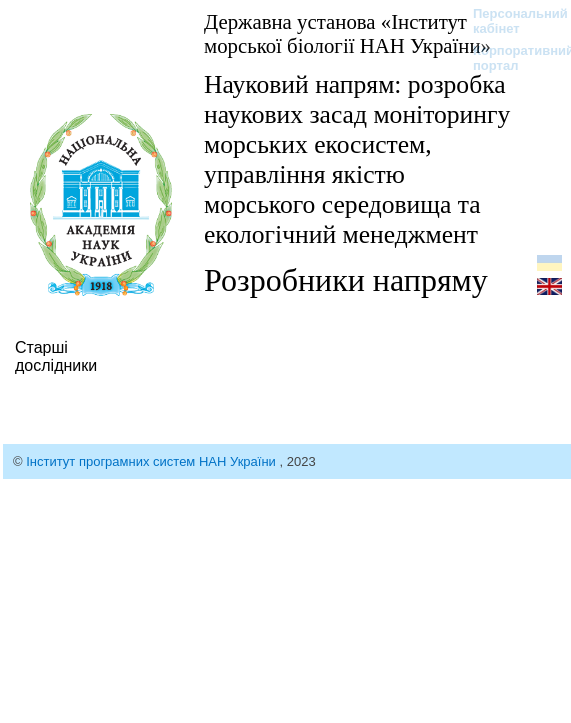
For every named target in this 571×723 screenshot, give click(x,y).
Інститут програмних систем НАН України (152, 461)
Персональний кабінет (510, 21)
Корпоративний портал (510, 58)
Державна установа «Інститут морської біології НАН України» (347, 33)
